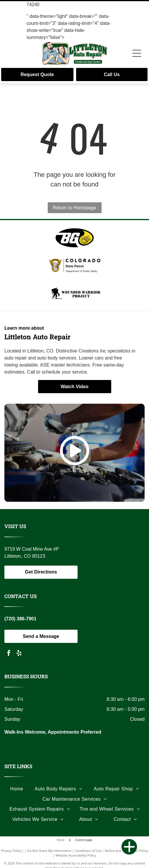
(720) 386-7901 (20, 619)
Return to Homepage (74, 208)
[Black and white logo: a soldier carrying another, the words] (74, 293)
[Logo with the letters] (74, 238)
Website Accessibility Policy (76, 855)
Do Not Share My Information (49, 851)
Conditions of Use (88, 851)
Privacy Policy (11, 851)
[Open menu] (137, 53)
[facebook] (9, 654)
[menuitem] (17, 789)
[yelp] (19, 654)
